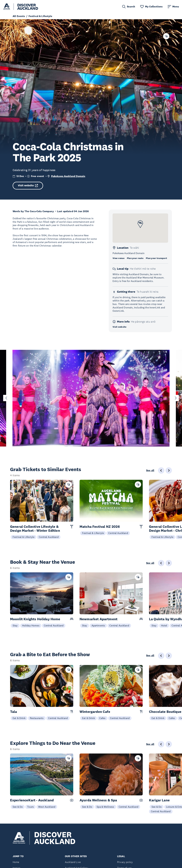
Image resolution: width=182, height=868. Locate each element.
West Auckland (47, 807)
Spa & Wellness (105, 807)
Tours (30, 807)
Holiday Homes (31, 625)
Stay (15, 625)
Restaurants (37, 718)
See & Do (18, 807)
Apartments (98, 625)
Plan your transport (156, 258)
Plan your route (135, 258)
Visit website (28, 185)
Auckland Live (73, 862)
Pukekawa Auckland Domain (68, 176)
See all (150, 470)
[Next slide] (176, 398)
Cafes (102, 718)
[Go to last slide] (6, 398)
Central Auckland (49, 537)
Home (16, 862)
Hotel (164, 625)
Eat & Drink (19, 718)
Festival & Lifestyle (24, 537)
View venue (118, 258)
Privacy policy (125, 862)
